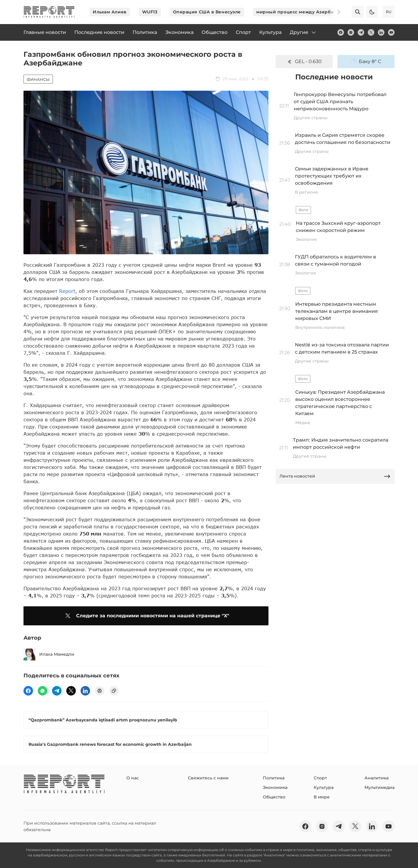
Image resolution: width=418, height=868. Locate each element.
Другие (303, 32)
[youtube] (391, 32)
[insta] (351, 32)
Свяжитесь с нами (208, 778)
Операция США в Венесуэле (207, 12)
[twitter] (371, 32)
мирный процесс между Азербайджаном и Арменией (321, 12)
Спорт (320, 778)
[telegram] (361, 32)
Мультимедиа (379, 787)
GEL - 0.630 (304, 62)
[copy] (114, 691)
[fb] (341, 32)
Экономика (275, 787)
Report (67, 291)
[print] (100, 691)
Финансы (38, 79)
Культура (324, 787)
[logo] (49, 12)
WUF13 (150, 12)
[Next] (334, 12)
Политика (274, 778)
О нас (133, 778)
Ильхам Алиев (110, 12)
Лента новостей (335, 476)
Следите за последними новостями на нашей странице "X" (146, 616)
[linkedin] (381, 32)
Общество (274, 797)
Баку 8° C (366, 62)
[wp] (43, 691)
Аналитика (377, 778)
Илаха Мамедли (49, 654)
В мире (322, 797)
